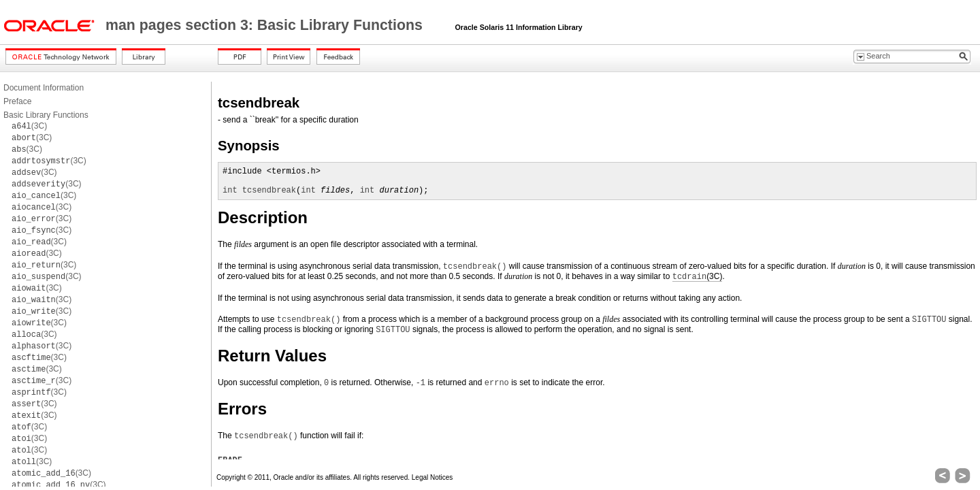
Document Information (44, 88)
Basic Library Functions (46, 115)
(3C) (29, 126)
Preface (17, 101)
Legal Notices (432, 477)
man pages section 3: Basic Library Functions (266, 25)
